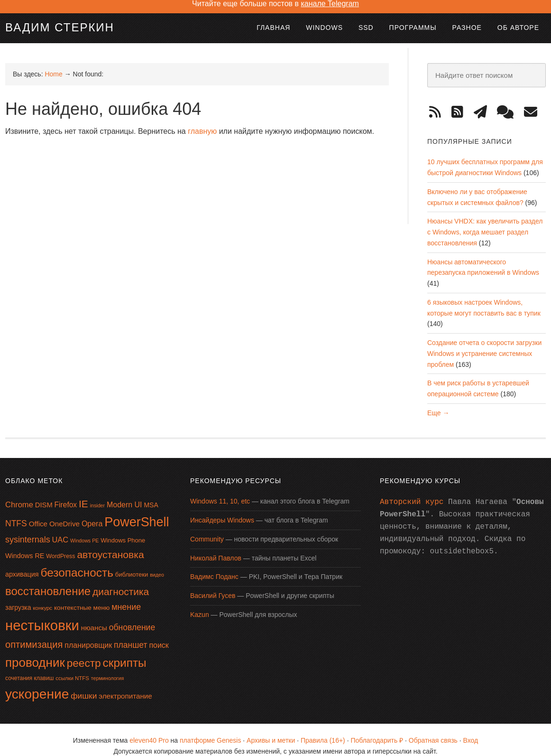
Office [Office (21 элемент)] (38, 513)
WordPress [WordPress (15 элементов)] (60, 546)
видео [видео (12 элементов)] (157, 564)
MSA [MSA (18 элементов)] (151, 495)
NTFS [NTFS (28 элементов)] (16, 513)
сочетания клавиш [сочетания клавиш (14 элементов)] (29, 668)
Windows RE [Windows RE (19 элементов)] (25, 545)
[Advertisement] (178, 158)
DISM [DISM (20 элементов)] (44, 495)
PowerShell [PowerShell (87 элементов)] (137, 512)
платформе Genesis (210, 730)
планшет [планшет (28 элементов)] (130, 635)
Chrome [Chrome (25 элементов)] (19, 494)
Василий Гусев (213, 585)
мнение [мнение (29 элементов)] (126, 597)
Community (207, 529)
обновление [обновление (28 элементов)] (132, 617)
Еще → (438, 402)
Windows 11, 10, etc (220, 491)
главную (202, 121)
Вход (471, 730)
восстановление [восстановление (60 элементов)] (48, 581)
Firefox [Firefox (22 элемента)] (66, 494)
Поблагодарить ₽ (377, 730)
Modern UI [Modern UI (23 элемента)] (124, 494)
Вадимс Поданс (214, 566)
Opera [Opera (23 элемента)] (92, 513)
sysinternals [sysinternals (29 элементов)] (28, 529)
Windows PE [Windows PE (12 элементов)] (84, 530)
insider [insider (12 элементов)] (97, 495)
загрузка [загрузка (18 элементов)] (18, 597)
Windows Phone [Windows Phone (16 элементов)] (123, 530)
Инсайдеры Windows (222, 510)
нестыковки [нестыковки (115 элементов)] (42, 615)
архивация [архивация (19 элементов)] (22, 564)
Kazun (200, 604)
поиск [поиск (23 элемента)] (159, 635)
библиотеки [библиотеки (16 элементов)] (132, 564)
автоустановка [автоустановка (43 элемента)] (110, 544)
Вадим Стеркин (60, 17)
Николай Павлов (216, 548)
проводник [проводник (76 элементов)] (35, 652)
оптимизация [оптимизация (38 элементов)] (34, 634)
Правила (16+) (323, 730)
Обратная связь (433, 730)
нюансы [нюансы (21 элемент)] (94, 617)
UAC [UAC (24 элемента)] (60, 529)
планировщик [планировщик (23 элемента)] (88, 635)
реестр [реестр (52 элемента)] (84, 653)
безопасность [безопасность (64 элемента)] (77, 562)
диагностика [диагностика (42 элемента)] (121, 581)
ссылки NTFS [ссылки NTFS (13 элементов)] (72, 668)
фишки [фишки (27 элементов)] (84, 685)
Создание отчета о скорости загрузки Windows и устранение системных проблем (484, 343)
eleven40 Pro (149, 730)
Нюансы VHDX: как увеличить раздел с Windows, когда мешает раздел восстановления (485, 222)
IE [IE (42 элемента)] (83, 493)
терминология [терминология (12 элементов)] (107, 668)
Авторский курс (412, 492)
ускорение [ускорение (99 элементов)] (37, 684)
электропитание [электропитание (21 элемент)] (125, 686)
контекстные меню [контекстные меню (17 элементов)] (82, 597)
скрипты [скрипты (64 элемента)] (125, 652)
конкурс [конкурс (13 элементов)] (42, 597)
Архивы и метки (271, 730)
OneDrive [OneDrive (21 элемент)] (64, 513)
